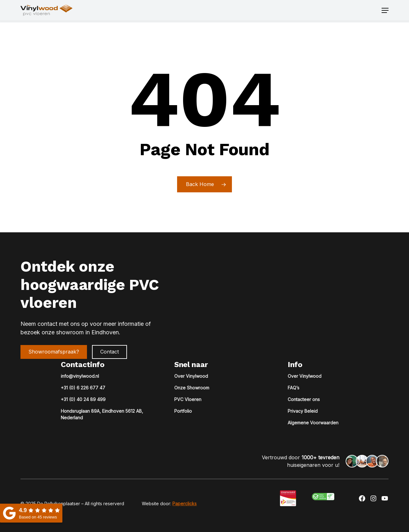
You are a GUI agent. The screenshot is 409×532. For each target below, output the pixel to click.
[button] (385, 11)
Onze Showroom (192, 388)
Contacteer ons (304, 399)
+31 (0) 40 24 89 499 (83, 399)
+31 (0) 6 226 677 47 (83, 388)
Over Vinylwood (191, 376)
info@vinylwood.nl (80, 376)
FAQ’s (294, 388)
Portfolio (183, 411)
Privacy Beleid (303, 411)
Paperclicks (184, 504)
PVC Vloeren (188, 399)
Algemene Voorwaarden (313, 423)
